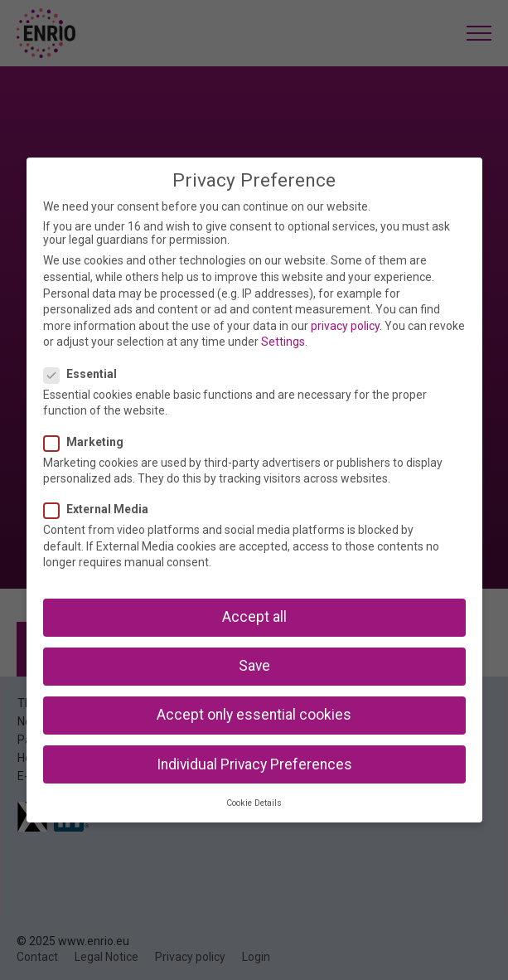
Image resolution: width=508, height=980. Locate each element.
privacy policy (345, 326)
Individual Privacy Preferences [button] (254, 764)
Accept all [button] (254, 617)
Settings (283, 342)
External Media (101, 509)
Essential (85, 374)
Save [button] (254, 666)
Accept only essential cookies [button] (254, 715)
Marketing (89, 442)
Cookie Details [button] (254, 803)
